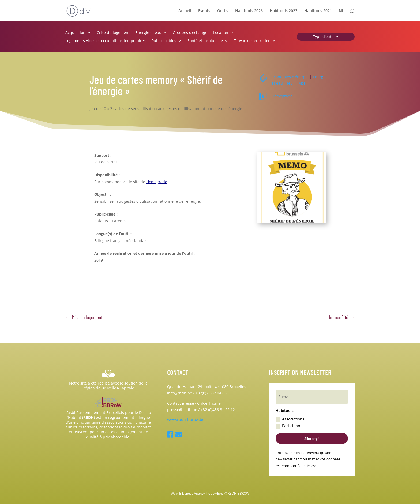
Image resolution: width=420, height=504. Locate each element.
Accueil (185, 11)
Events (204, 11)
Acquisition (75, 33)
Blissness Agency (192, 493)
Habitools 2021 (318, 11)
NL (341, 11)
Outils (223, 11)
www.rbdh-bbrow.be (186, 420)
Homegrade (282, 96)
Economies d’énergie (290, 77)
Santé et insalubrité (205, 41)
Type (301, 83)
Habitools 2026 (249, 11)
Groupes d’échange (190, 33)
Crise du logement (113, 33)
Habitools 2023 (284, 11)
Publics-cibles (164, 41)
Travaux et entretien (252, 41)
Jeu (290, 83)
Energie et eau (149, 33)
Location (221, 33)
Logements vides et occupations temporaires (106, 41)
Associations (290, 419)
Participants (290, 426)
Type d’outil (323, 37)
